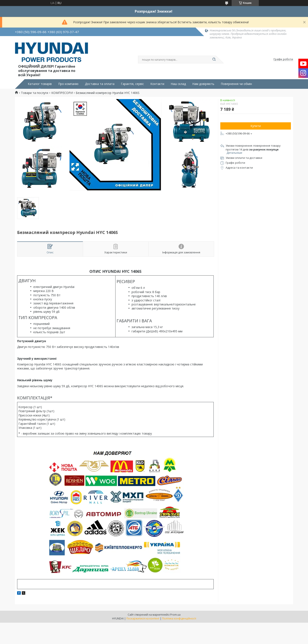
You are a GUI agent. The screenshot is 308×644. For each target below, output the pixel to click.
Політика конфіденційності (179, 618)
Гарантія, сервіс (132, 84)
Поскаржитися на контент (143, 618)
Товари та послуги (35, 93)
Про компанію (68, 84)
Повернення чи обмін (236, 84)
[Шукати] (214, 60)
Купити (256, 126)
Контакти (157, 84)
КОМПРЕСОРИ (62, 93)
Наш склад (178, 84)
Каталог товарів (40, 84)
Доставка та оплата (100, 84)
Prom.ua (175, 615)
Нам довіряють (203, 84)
